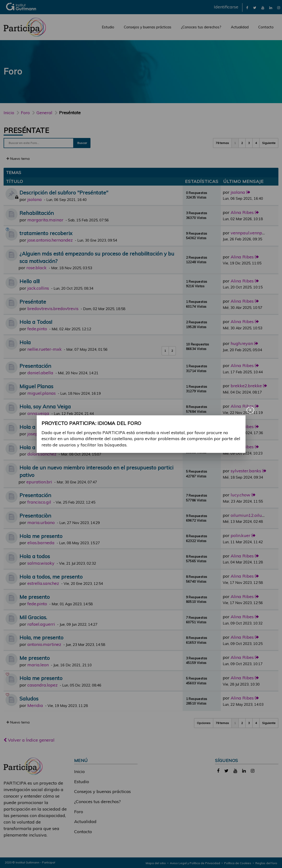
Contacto (266, 27)
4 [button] (256, 143)
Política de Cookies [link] (238, 863)
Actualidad (240, 27)
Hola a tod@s (36, 427)
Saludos (29, 698)
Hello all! (30, 281)
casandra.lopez (42, 685)
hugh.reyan (242, 343)
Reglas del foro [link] (266, 863)
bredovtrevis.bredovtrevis (53, 309)
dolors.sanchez (42, 454)
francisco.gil (39, 502)
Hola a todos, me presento (51, 577)
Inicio (9, 113)
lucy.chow (240, 495)
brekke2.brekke (246, 386)
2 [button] (242, 143)
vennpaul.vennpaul (250, 233)
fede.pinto (37, 329)
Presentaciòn (35, 515)
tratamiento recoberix (46, 233)
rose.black (36, 268)
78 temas (222, 143)
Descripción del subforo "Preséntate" (64, 192)
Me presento (35, 597)
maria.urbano (41, 522)
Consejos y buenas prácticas (148, 27)
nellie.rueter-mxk (45, 349)
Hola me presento (41, 536)
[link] (247, 7)
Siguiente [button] (269, 143)
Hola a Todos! (36, 322)
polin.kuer (240, 535)
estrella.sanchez (43, 583)
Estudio (108, 27)
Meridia (35, 705)
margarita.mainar (45, 220)
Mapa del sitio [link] (156, 863)
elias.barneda (41, 543)
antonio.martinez (44, 644)
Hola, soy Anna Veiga (45, 406)
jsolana (35, 199)
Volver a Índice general (29, 740)
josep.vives (38, 434)
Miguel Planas (36, 386)
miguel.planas (42, 393)
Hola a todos (35, 447)
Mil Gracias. (33, 617)
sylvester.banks (246, 471)
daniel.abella (40, 373)
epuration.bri (39, 482)
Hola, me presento (41, 637)
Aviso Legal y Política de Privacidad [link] (195, 863)
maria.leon (38, 665)
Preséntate (26, 130)
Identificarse (226, 7)
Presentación (35, 366)
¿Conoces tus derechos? (201, 27)
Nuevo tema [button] (18, 159)
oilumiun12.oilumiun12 (254, 515)
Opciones (204, 723)
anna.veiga (38, 413)
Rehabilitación (37, 213)
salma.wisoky (41, 563)
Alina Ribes (242, 212)
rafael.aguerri (41, 624)
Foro (79, 812)
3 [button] (249, 143)
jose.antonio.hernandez (50, 240)
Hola (25, 342)
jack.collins (38, 288)
